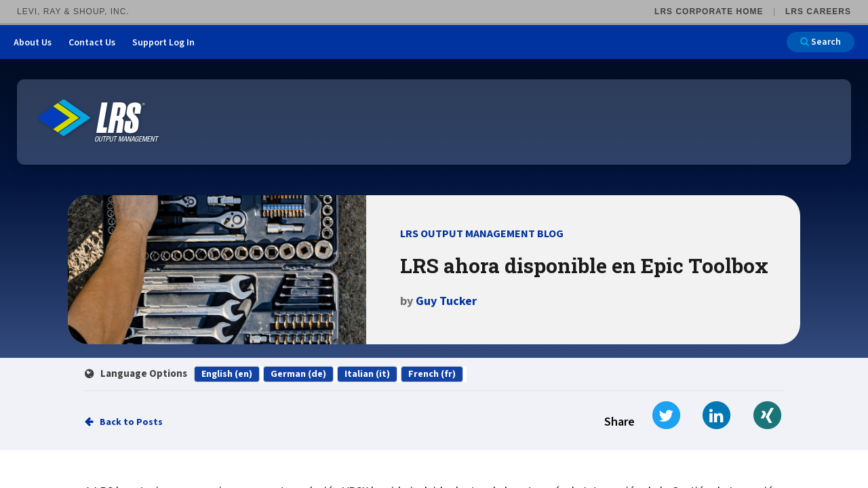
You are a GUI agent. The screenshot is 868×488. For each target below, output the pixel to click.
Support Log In (163, 43)
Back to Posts (131, 422)
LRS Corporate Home (709, 12)
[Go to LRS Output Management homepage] (98, 121)
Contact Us (92, 43)
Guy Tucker (446, 301)
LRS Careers (818, 12)
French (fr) (432, 374)
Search (821, 42)
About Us (33, 43)
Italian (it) (367, 374)
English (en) (227, 374)
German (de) (298, 374)
